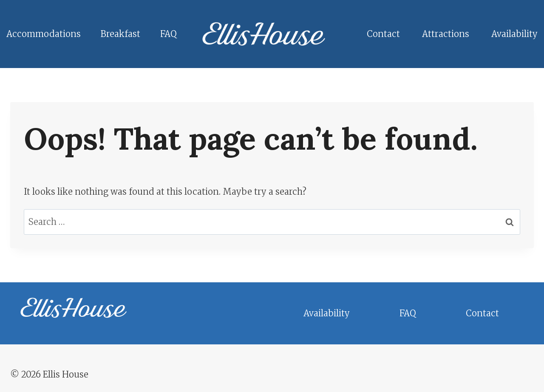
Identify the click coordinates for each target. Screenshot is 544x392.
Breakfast (120, 34)
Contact (383, 34)
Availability (514, 34)
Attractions (446, 34)
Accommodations (44, 34)
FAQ (169, 34)
